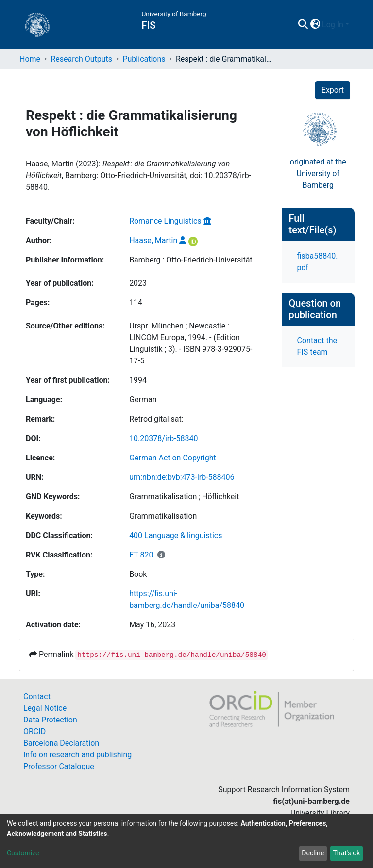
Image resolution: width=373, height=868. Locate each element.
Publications (144, 59)
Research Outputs (81, 59)
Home (30, 59)
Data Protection (50, 720)
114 (136, 303)
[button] (315, 25)
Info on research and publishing (77, 755)
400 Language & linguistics (176, 535)
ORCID (34, 731)
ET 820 (141, 555)
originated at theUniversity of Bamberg (318, 173)
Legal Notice (45, 708)
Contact (37, 696)
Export (333, 90)
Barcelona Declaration (61, 743)
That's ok (346, 853)
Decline (313, 853)
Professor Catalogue (59, 766)
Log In (333, 25)
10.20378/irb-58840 (163, 438)
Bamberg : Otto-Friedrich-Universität (191, 260)
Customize (23, 853)
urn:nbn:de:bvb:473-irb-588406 (182, 477)
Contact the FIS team (317, 346)
